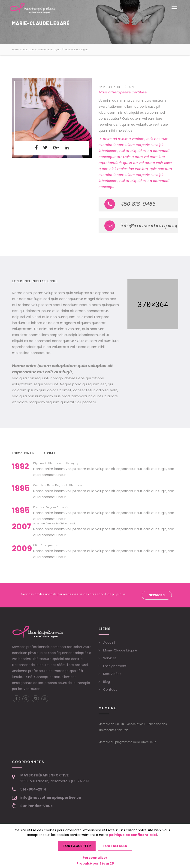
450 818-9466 (130, 204)
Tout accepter (77, 846)
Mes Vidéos (112, 674)
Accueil (109, 642)
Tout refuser (115, 846)
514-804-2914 (33, 789)
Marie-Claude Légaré (120, 650)
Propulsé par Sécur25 (95, 863)
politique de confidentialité (133, 835)
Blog (107, 682)
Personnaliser (95, 858)
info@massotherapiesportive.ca (141, 226)
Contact (110, 690)
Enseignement (115, 666)
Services (157, 595)
